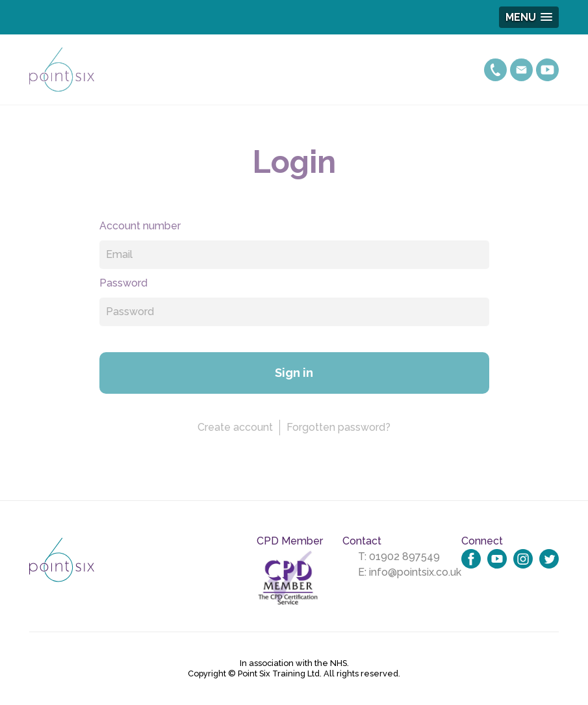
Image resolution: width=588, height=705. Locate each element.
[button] (529, 17)
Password (123, 283)
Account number (140, 226)
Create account (235, 427)
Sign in (294, 373)
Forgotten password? (339, 427)
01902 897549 (404, 557)
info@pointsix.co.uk (415, 572)
